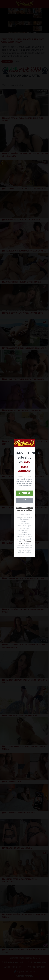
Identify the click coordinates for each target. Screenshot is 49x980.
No (25, 500)
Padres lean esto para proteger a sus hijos (25, 509)
